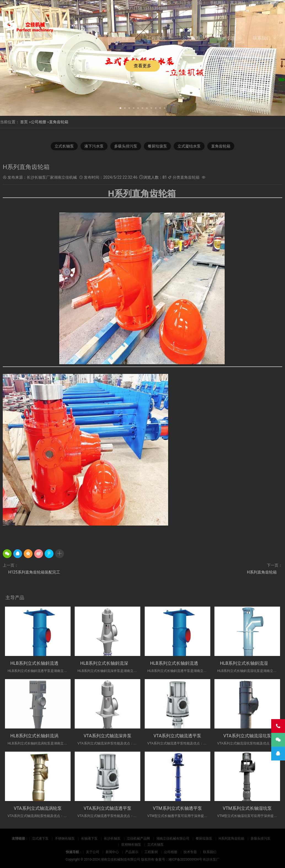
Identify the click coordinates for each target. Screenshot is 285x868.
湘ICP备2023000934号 (185, 859)
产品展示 (121, 38)
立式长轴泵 (64, 146)
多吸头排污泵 (126, 146)
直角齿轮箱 (59, 122)
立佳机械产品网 (138, 838)
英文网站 (238, 3)
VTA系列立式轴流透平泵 (178, 736)
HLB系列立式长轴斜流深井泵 (109, 663)
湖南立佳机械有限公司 (173, 838)
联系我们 (262, 38)
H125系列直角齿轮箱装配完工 (34, 572)
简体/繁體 (260, 3)
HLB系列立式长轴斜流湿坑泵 (248, 663)
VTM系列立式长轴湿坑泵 (247, 808)
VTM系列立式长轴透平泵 (178, 808)
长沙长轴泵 (112, 838)
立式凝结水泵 (189, 146)
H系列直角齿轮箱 (262, 572)
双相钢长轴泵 (131, 845)
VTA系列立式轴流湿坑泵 (247, 736)
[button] (120, 108)
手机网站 (218, 3)
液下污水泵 (94, 146)
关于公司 (51, 38)
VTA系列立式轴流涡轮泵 (38, 808)
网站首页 (22, 38)
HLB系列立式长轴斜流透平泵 (39, 663)
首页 (24, 122)
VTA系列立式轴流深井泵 (107, 736)
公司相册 (191, 38)
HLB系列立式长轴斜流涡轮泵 (39, 736)
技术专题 (226, 38)
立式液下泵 (40, 838)
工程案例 (156, 38)
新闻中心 (86, 38)
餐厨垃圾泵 (157, 146)
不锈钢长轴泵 (65, 838)
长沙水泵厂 (211, 859)
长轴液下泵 (89, 838)
